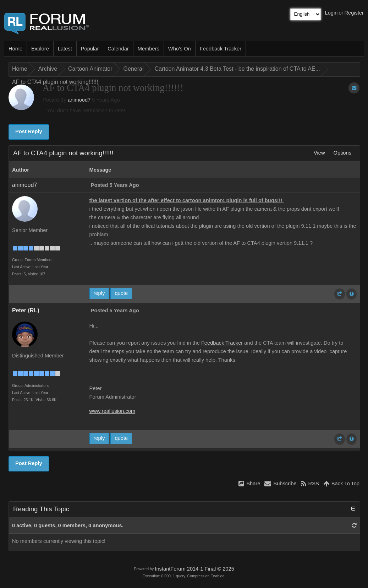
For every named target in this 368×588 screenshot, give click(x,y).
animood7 (79, 100)
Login (331, 13)
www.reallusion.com (112, 411)
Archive (48, 69)
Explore (40, 49)
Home (15, 49)
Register (354, 13)
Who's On (180, 49)
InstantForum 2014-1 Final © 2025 (194, 569)
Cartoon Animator (90, 69)
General (134, 69)
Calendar (118, 49)
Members (149, 49)
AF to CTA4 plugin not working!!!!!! (55, 82)
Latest (65, 49)
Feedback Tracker (221, 49)
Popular (90, 49)
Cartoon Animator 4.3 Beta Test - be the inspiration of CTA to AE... (237, 69)
